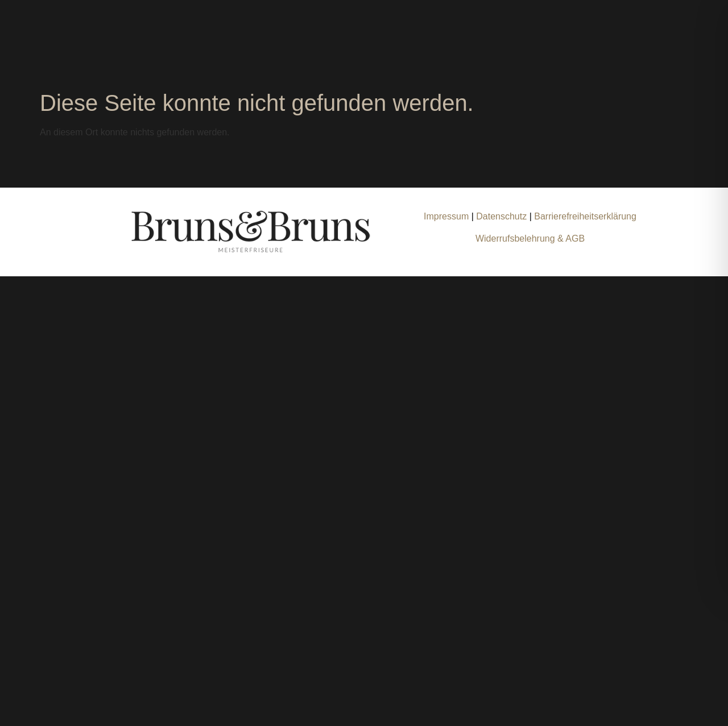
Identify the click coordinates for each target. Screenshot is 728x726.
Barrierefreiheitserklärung (585, 216)
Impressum (446, 216)
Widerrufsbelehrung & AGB (530, 238)
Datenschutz (502, 216)
